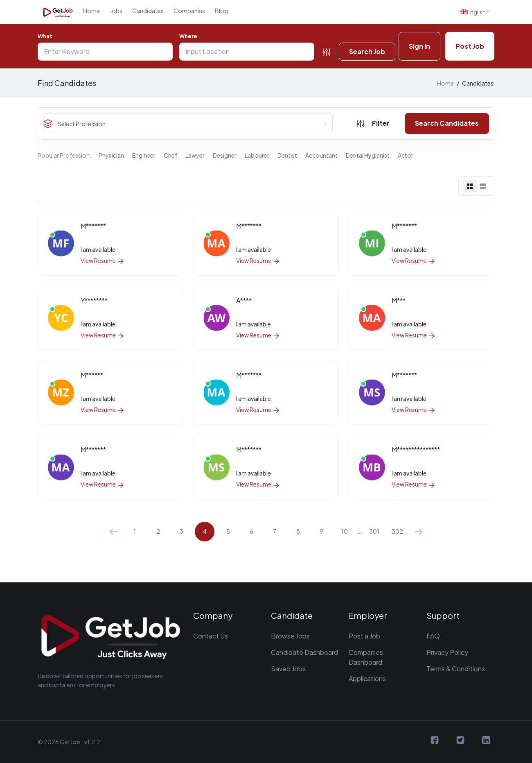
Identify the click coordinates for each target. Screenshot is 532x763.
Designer (225, 155)
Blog (221, 11)
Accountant (321, 155)
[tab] (470, 186)
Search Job (367, 51)
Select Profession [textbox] (82, 124)
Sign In (419, 46)
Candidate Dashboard (304, 652)
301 (374, 531)
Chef (170, 155)
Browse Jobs (290, 636)
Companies (189, 11)
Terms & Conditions (456, 669)
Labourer (257, 155)
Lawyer (195, 155)
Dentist (287, 155)
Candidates (148, 11)
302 (397, 531)
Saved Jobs (288, 669)
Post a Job (364, 636)
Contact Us (211, 636)
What (45, 36)
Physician (111, 155)
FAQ (433, 636)
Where (188, 36)
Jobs (116, 11)
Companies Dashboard (366, 657)
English (473, 12)
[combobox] (188, 123)
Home (91, 11)
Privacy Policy (447, 652)
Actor (406, 155)
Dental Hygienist (368, 155)
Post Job (470, 46)
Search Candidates (447, 123)
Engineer (144, 155)
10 (345, 531)
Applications (367, 678)
